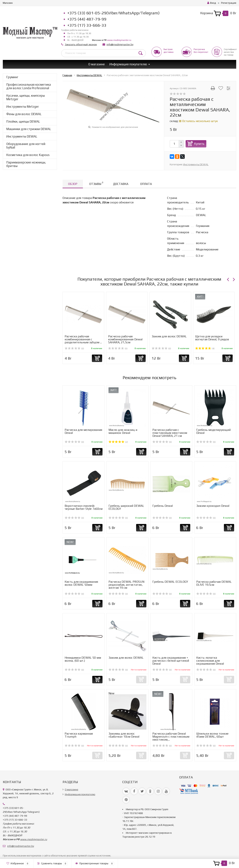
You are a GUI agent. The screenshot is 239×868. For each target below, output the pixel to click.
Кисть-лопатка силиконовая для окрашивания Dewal (210, 661)
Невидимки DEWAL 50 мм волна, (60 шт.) (83, 659)
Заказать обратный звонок (81, 44)
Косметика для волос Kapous (28, 155)
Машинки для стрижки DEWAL (29, 129)
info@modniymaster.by (120, 44)
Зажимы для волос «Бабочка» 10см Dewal (124, 735)
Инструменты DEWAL (22, 136)
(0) (74, 349)
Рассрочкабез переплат (201, 51)
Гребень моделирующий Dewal (213, 431)
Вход (212, 3)
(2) (118, 442)
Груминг (12, 77)
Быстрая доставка (169, 51)
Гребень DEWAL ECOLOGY (170, 582)
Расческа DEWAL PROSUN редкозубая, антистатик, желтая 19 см (126, 585)
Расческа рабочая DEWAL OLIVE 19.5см (214, 583)
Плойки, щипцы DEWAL (23, 121)
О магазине (97, 64)
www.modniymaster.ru (119, 40)
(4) (205, 349)
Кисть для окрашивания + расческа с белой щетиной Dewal (171, 661)
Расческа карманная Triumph (79, 735)
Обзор (73, 184)
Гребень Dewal (163, 506)
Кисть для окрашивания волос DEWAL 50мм (81, 583)
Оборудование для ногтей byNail (26, 146)
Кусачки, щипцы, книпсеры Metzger (26, 97)
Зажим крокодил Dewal (213, 506)
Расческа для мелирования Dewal (83, 431)
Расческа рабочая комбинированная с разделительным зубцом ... (83, 339)
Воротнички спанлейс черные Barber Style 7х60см (84, 507)
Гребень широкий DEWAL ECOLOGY (126, 507)
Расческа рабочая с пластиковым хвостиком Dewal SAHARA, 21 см (170, 433)
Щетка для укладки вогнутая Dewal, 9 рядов (212, 338)
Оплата (146, 184)
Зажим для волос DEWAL (169, 336)
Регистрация (229, 3)
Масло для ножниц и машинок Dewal (123, 431)
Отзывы (96, 183)
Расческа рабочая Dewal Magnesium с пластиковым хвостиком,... (171, 737)
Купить (199, 144)
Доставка (121, 184)
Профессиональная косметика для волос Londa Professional (29, 86)
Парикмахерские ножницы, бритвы (26, 164)
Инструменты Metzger (23, 107)
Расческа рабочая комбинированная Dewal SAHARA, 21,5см (125, 339)
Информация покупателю (128, 64)
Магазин (8, 3)
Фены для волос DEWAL (24, 114)
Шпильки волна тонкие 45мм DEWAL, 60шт (212, 735)
